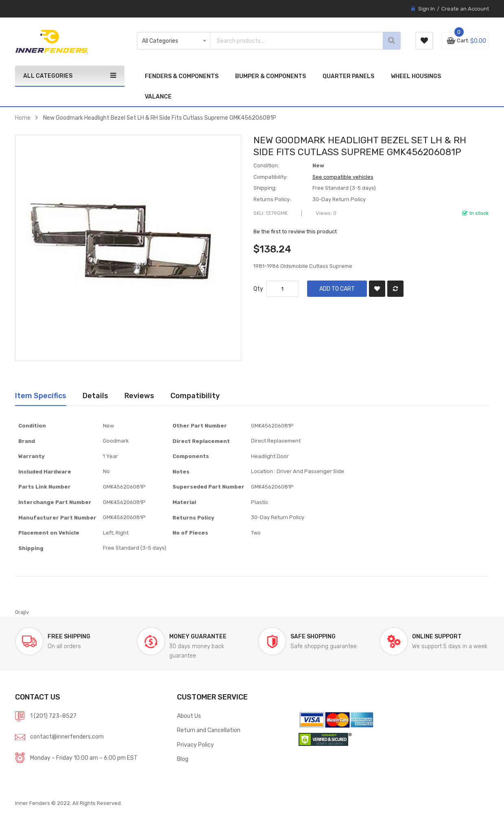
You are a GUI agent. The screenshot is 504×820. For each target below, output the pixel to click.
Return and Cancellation (209, 730)
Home (23, 118)
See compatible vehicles (343, 177)
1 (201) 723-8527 (53, 716)
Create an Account (465, 9)
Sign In (427, 9)
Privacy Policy (195, 745)
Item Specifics (41, 396)
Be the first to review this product (295, 231)
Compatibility (195, 396)
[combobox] (284, 41)
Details (95, 396)
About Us (189, 716)
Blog (183, 759)
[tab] (41, 396)
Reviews (139, 396)
